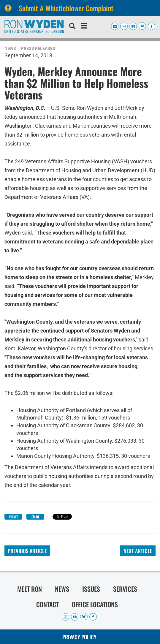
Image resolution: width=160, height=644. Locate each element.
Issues (91, 589)
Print (14, 517)
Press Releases (38, 48)
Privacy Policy (79, 637)
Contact (47, 604)
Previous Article (27, 551)
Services (125, 589)
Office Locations (95, 604)
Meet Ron (30, 589)
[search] (72, 27)
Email (35, 517)
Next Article (138, 551)
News (10, 48)
